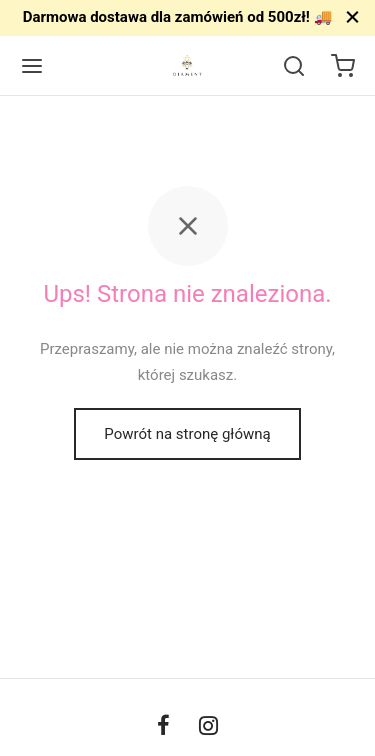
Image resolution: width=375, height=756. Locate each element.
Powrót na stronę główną (187, 434)
